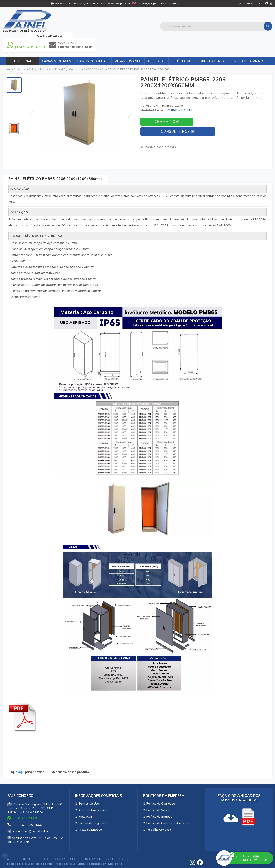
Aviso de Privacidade (91, 810)
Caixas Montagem (57, 61)
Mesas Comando (128, 61)
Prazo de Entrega (89, 830)
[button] (31, 114)
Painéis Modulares (93, 61)
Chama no (167, 122)
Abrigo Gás (156, 61)
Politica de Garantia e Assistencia (168, 823)
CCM (233, 61)
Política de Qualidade (159, 803)
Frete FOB (84, 816)
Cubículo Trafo (211, 61)
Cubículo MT (182, 61)
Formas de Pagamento (92, 823)
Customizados (254, 61)
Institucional (22, 61)
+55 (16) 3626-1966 (25, 825)
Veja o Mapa (35, 812)
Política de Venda (157, 810)
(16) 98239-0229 (251, 4)
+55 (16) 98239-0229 (25, 818)
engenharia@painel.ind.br (28, 831)
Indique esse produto (158, 147)
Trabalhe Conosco (157, 830)
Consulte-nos (178, 132)
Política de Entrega (158, 816)
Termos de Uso (87, 803)
